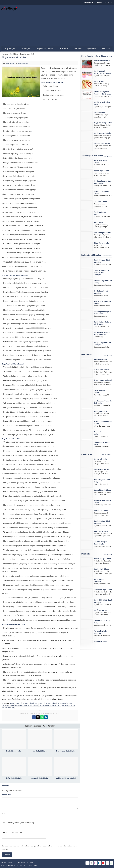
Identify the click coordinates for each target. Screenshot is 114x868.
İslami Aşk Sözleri (101, 641)
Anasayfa (5, 54)
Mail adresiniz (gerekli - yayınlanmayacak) (18, 823)
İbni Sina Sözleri (100, 359)
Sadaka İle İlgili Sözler (103, 590)
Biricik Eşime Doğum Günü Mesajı (102, 323)
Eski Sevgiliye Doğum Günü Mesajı (102, 313)
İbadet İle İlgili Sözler (102, 559)
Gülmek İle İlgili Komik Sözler (100, 543)
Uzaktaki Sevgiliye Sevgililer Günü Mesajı (103, 93)
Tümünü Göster (107, 57)
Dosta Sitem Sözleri (14, 751)
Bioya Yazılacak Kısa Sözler (56, 703)
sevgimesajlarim (23, 63)
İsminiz (5, 813)
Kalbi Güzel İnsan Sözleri (66, 778)
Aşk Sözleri (98, 222)
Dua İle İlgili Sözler (101, 569)
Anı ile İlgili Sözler (40, 751)
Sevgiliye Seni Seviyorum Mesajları (102, 72)
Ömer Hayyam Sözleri (103, 380)
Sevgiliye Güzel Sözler (103, 133)
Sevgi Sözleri (99, 81)
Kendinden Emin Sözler (66, 751)
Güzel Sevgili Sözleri (102, 243)
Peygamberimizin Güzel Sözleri (101, 632)
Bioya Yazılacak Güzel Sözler (33, 703)
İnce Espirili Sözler (101, 531)
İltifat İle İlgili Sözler (14, 778)
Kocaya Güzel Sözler (102, 61)
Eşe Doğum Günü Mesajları (101, 292)
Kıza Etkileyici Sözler (102, 233)
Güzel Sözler (14, 54)
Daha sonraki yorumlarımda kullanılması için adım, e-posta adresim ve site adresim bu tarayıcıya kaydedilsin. (39, 847)
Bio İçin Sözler (16, 703)
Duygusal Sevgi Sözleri (103, 123)
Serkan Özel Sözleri (102, 370)
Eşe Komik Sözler (101, 459)
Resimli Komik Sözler (102, 490)
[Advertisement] (57, 29)
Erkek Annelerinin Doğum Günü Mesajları (101, 272)
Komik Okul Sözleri (101, 469)
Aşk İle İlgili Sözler (101, 171)
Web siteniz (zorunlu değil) (12, 832)
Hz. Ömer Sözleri (100, 610)
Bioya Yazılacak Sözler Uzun (50, 705)
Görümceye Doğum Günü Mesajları (102, 333)
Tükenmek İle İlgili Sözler (40, 778)
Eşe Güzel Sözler (100, 202)
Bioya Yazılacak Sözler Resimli (27, 705)
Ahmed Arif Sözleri (101, 411)
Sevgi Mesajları (100, 112)
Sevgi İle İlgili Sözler (102, 143)
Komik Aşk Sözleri (101, 511)
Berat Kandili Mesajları (99, 580)
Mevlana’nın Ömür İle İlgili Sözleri (103, 402)
